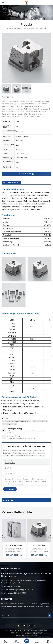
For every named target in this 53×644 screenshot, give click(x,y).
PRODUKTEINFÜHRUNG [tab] (11, 182)
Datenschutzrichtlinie (33, 633)
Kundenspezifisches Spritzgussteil (14, 545)
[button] (3, 537)
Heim (20, 28)
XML (20, 633)
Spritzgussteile (29, 28)
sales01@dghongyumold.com (21, 590)
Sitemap (14, 633)
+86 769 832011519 (14, 586)
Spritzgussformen (9, 424)
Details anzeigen (13, 555)
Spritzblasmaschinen (23, 421)
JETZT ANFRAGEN (25, 174)
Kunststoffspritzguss (40, 421)
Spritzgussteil (8, 421)
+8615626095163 (19, 593)
